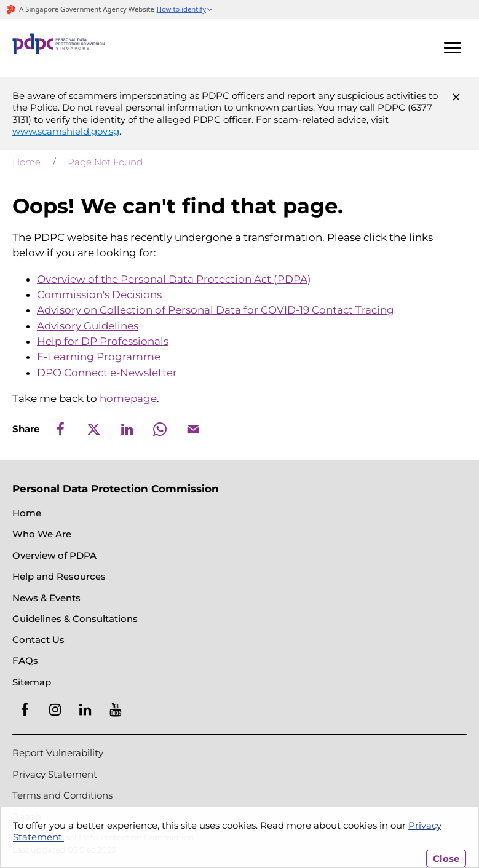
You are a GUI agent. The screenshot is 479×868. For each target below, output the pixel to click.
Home (26, 162)
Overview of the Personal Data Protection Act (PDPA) (174, 279)
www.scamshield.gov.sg (66, 131)
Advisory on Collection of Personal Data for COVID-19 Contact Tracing (216, 310)
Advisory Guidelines (88, 326)
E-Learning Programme (99, 357)
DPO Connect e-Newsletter (107, 373)
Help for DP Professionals (103, 341)
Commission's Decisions (99, 294)
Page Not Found (105, 162)
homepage (128, 398)
